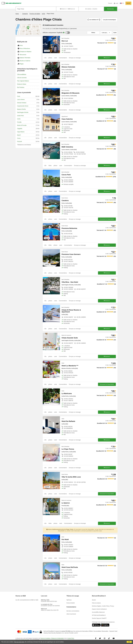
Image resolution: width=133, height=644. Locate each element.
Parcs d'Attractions (25, 49)
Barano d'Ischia (21, 109)
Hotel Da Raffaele (68, 421)
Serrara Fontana (22, 103)
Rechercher (111, 9)
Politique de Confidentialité (57, 638)
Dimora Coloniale (68, 67)
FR (122, 3)
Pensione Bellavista (69, 228)
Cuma (19, 138)
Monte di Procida (22, 125)
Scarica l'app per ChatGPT (99, 618)
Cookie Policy (71, 638)
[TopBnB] (68, 33)
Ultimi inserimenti (71, 614)
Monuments (23, 55)
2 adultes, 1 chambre (91, 9)
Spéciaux (69, 600)
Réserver (107, 58)
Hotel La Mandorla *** (70, 366)
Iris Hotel (65, 539)
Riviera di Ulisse (22, 84)
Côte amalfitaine (22, 74)
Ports (21, 45)
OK (129, 642)
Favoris (110, 3)
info (45, 58)
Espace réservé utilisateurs (99, 609)
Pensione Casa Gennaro (71, 254)
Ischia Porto (20, 116)
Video (50, 166)
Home (17, 14)
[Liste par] (106, 33)
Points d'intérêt (71, 603)
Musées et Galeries (25, 61)
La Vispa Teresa (68, 449)
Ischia (43, 14)
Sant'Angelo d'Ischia (23, 112)
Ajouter (128, 3)
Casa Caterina (67, 119)
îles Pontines (21, 87)
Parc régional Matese (23, 81)
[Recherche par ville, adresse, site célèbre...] (36, 9)
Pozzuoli (20, 141)
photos (50, 58)
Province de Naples (35, 14)
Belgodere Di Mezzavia (70, 93)
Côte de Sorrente (22, 78)
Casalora (65, 200)
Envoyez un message (75, 58)
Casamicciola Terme (23, 106)
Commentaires (63, 58)
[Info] (64, 33)
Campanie (25, 14)
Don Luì (65, 41)
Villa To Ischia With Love (71, 477)
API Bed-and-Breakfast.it (99, 615)
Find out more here (19, 642)
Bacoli (19, 135)
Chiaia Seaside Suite (70, 338)
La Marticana (67, 393)
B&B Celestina (67, 147)
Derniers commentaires (73, 611)
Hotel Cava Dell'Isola (70, 567)
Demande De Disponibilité (107, 219)
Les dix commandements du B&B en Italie (27, 600)
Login (116, 3)
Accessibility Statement (98, 612)
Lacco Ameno (21, 100)
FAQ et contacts (96, 603)
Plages (22, 64)
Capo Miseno (21, 132)
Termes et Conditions (45, 638)
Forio (19, 96)
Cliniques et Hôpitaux (26, 52)
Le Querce (66, 503)
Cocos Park (66, 175)
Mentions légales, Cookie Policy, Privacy (103, 606)
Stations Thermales (25, 58)
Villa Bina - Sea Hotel (70, 282)
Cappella (20, 129)
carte (55, 58)
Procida (19, 122)
